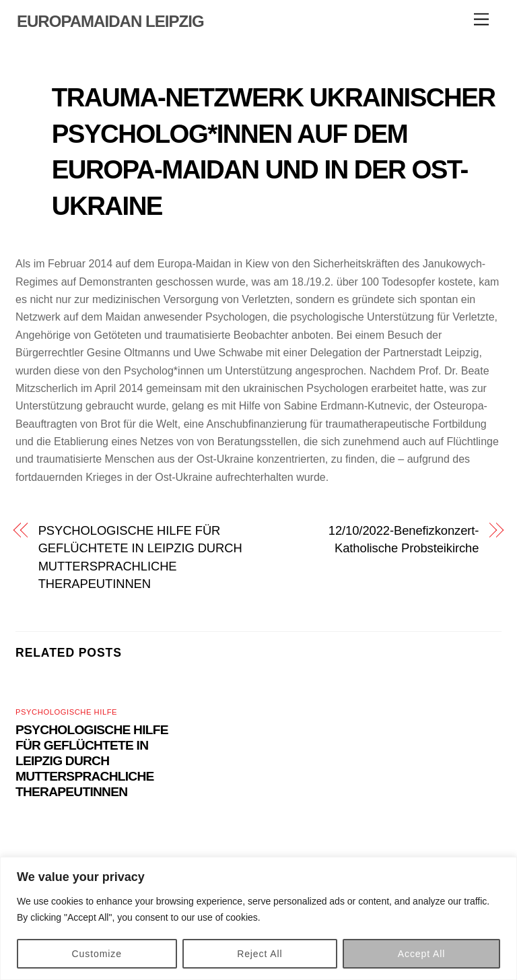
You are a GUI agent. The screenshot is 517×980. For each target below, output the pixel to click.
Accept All (422, 954)
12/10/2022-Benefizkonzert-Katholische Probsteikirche (404, 539)
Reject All (260, 954)
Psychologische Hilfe (66, 712)
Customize (97, 954)
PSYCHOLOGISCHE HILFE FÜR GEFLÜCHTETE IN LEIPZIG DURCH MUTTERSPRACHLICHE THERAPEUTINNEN (140, 557)
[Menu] (481, 20)
